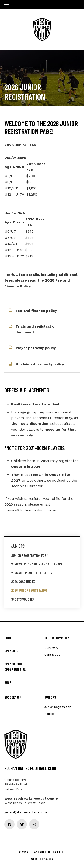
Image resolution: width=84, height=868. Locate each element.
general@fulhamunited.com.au (27, 812)
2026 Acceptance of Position (32, 573)
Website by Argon (42, 859)
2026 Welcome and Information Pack (37, 564)
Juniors (18, 546)
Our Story (51, 648)
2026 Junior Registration (29, 590)
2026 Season (13, 697)
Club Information (57, 638)
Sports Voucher (23, 599)
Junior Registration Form (30, 555)
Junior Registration (58, 707)
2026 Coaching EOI (24, 581)
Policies (50, 714)
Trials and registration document (36, 329)
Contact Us (52, 655)
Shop (8, 682)
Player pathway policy (36, 348)
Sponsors (11, 651)
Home (8, 638)
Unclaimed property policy (40, 364)
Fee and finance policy (36, 311)
